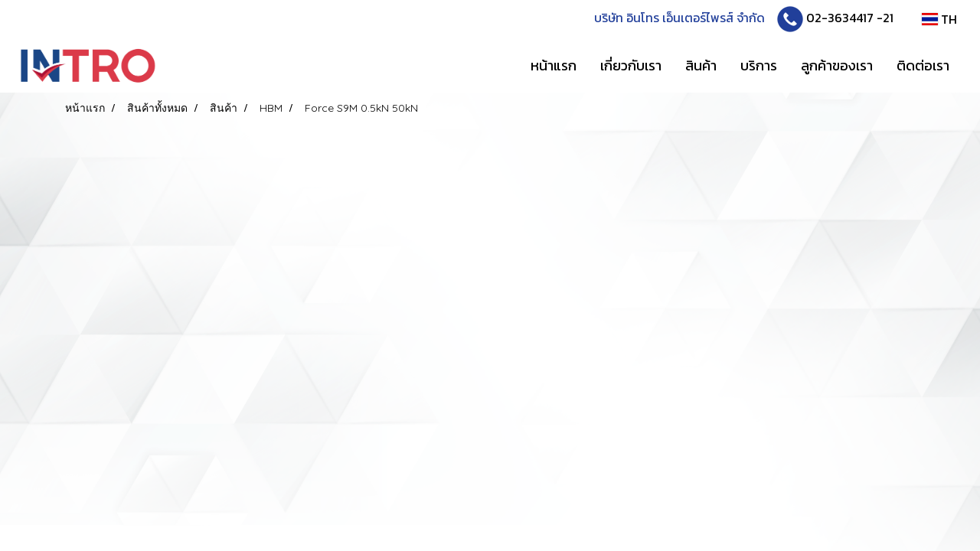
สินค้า (701, 65)
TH (939, 19)
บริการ (759, 65)
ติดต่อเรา (923, 65)
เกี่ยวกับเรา (631, 65)
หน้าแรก (554, 65)
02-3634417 (840, 18)
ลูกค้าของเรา (837, 65)
